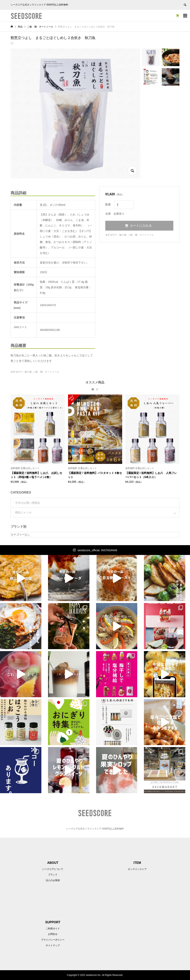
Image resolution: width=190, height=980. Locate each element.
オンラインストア (137, 869)
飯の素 (28, 372)
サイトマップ (53, 945)
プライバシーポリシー (53, 940)
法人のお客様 (53, 880)
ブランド (53, 875)
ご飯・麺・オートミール (46, 372)
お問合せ (53, 934)
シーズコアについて (53, 869)
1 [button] (93, 389)
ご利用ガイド (53, 929)
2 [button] (97, 389)
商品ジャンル (23, 512)
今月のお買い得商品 (27, 503)
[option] (38, 439)
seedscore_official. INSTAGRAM (97, 550)
